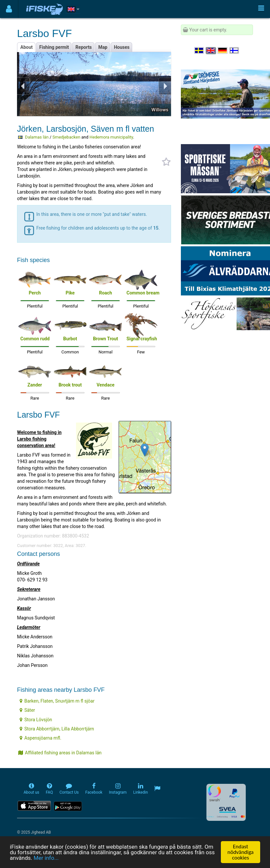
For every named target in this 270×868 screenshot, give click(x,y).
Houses (122, 47)
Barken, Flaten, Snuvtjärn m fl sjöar (57, 701)
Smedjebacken (66, 137)
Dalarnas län (37, 137)
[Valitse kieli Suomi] (235, 50)
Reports (84, 47)
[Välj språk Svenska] (200, 50)
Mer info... (46, 858)
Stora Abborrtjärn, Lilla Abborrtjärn (57, 729)
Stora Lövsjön (36, 720)
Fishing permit (54, 47)
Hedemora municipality (111, 137)
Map (103, 47)
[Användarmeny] (9, 9)
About (27, 47)
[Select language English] (211, 50)
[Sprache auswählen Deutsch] (223, 50)
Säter (27, 710)
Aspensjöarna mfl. (40, 738)
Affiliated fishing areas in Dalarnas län (60, 753)
